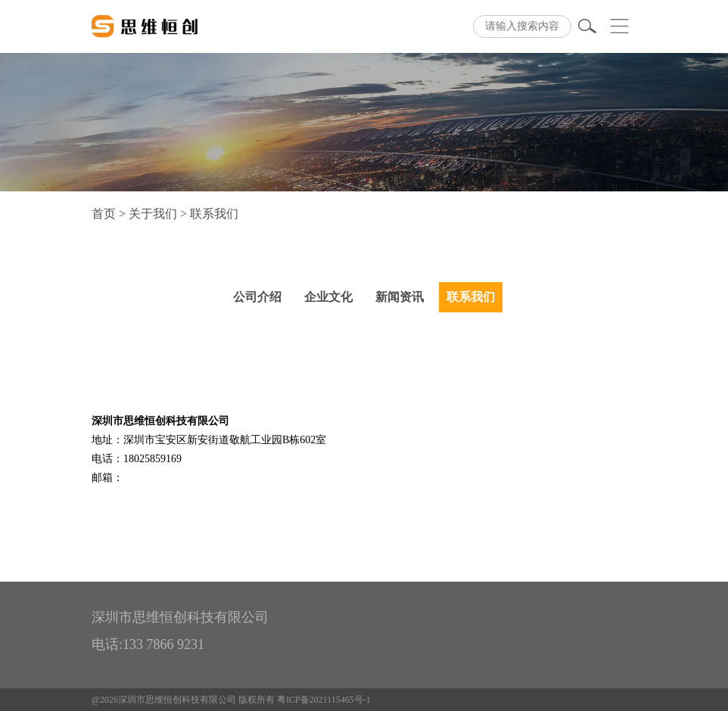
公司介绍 (257, 297)
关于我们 (153, 214)
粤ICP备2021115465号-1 (324, 700)
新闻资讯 (400, 297)
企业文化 (328, 297)
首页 (104, 214)
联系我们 (471, 297)
